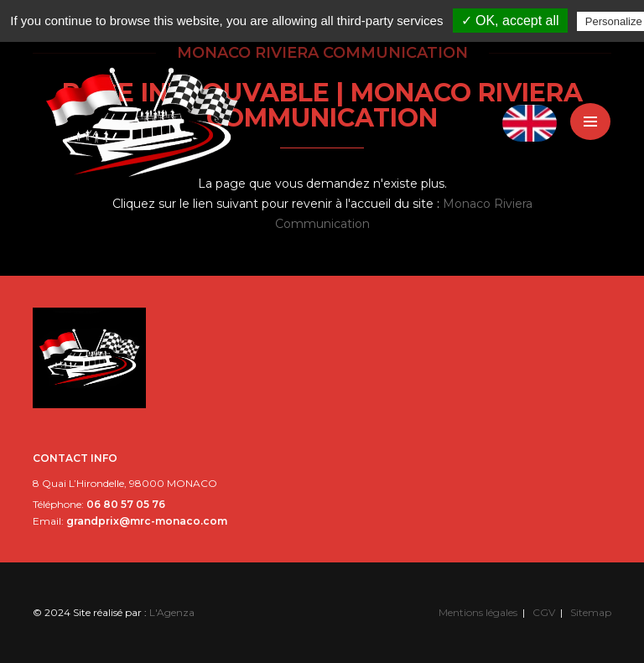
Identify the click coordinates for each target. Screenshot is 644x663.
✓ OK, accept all (510, 21)
